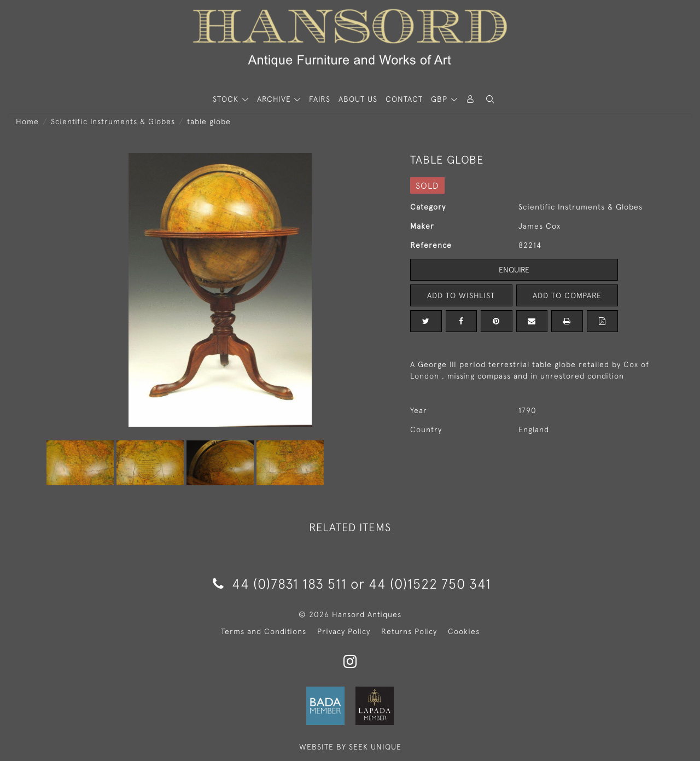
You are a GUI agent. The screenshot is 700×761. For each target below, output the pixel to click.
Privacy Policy (344, 631)
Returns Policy (409, 631)
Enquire (514, 270)
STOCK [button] (227, 99)
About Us (358, 99)
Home (27, 121)
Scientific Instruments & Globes (113, 121)
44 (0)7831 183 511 (280, 583)
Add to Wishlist (461, 295)
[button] (490, 99)
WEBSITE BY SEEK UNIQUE (350, 747)
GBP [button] (441, 99)
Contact (404, 99)
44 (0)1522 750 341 (430, 583)
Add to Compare (567, 295)
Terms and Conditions (264, 631)
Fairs (320, 99)
